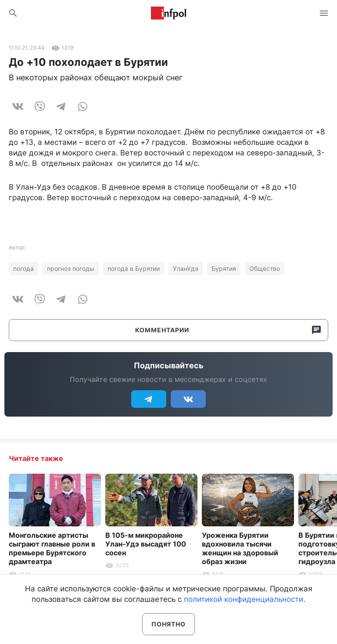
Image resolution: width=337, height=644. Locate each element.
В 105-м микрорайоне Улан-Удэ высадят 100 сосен (146, 544)
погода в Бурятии (134, 268)
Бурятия (224, 268)
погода (23, 268)
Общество (265, 268)
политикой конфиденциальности (244, 599)
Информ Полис (168, 13)
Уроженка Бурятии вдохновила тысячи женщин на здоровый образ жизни (240, 548)
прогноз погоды (71, 268)
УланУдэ (186, 268)
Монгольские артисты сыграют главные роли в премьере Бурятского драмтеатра (52, 548)
